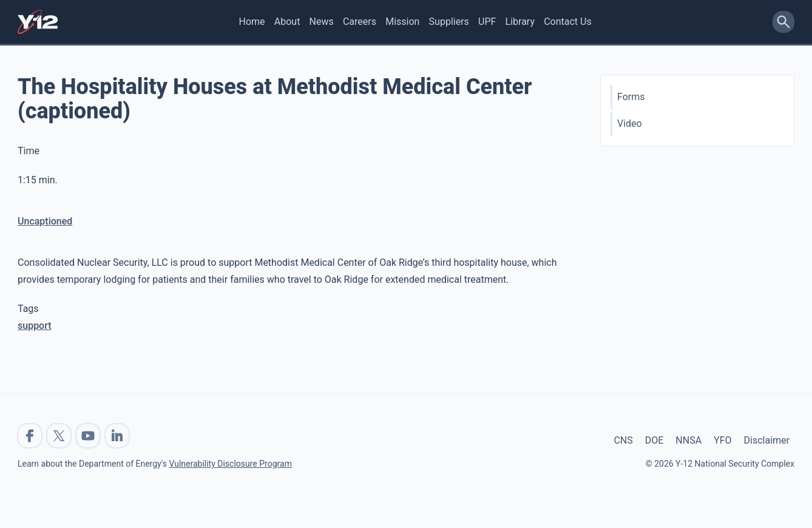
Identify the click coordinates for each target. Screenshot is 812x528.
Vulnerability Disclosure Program (230, 464)
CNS (623, 440)
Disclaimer (767, 440)
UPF (487, 22)
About (287, 22)
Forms (631, 97)
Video (630, 124)
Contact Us (568, 22)
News (322, 22)
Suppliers (449, 22)
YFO (722, 440)
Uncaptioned (45, 221)
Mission (402, 22)
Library (520, 22)
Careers (360, 22)
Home (252, 22)
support (35, 326)
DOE (655, 440)
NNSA (689, 440)
